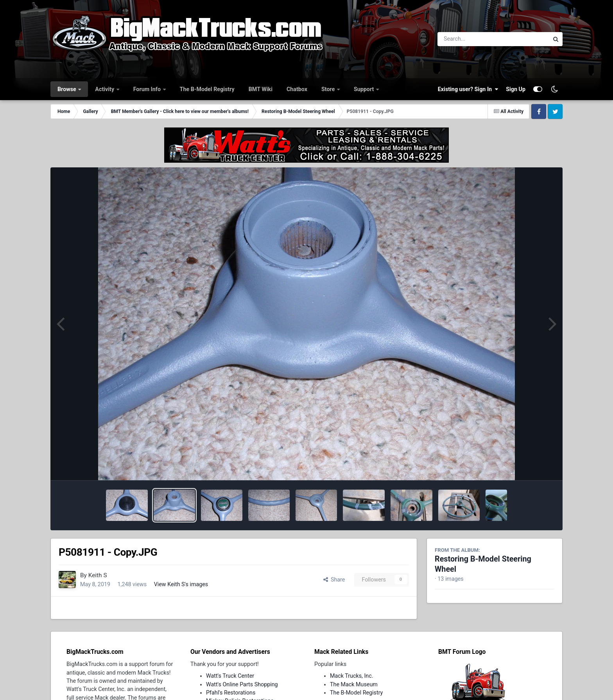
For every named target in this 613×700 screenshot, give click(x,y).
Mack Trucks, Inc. (352, 676)
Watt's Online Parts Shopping (242, 684)
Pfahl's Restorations (231, 693)
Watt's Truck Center (230, 676)
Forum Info (148, 89)
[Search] (472, 39)
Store (329, 89)
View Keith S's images (181, 584)
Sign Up (516, 89)
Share (334, 580)
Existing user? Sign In (468, 89)
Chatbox (297, 89)
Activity (105, 89)
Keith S (98, 575)
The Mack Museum (354, 684)
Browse (67, 89)
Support (365, 89)
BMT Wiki (261, 89)
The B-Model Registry (207, 89)
